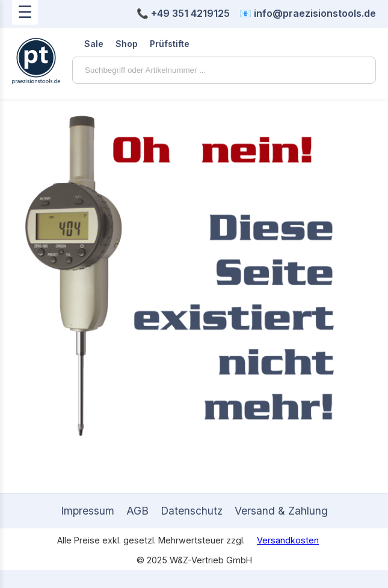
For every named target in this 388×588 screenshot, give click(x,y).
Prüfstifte (170, 44)
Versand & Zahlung (281, 511)
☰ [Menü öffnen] (25, 12)
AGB (137, 511)
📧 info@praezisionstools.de (308, 13)
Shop (127, 44)
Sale (94, 44)
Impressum (88, 511)
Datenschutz (192, 511)
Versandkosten (288, 540)
